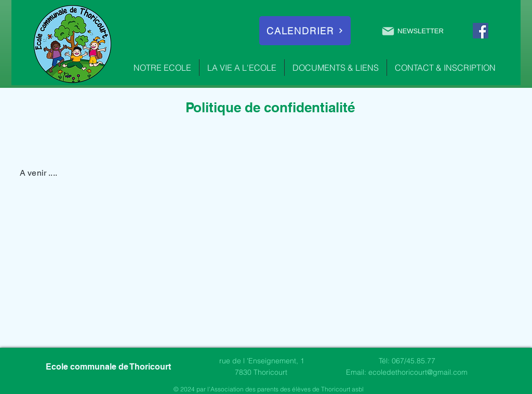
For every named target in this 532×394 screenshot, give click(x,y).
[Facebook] (481, 31)
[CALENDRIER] (305, 31)
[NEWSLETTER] (412, 31)
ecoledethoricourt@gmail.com (418, 372)
